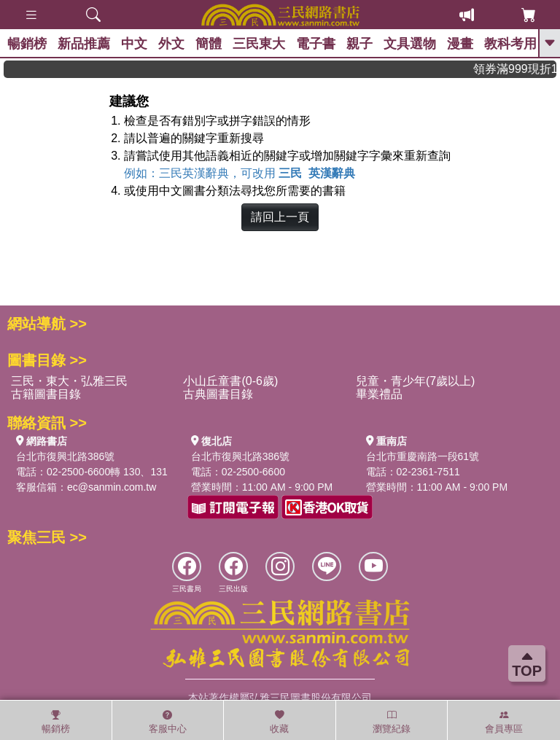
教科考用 (510, 44)
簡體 (209, 44)
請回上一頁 (280, 217)
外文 (171, 44)
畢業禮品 (379, 394)
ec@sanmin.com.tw (112, 487)
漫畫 (460, 44)
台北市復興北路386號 (65, 456)
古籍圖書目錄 (46, 394)
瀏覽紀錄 (392, 722)
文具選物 (410, 44)
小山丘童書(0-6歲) (230, 381)
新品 (84, 44)
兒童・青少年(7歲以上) (416, 381)
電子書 (316, 44)
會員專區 (504, 722)
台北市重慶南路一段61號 (423, 456)
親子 (359, 44)
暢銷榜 (27, 44)
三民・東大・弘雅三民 (69, 381)
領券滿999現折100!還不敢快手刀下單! (519, 69)
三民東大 (259, 44)
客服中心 (168, 722)
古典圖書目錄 (218, 394)
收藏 (279, 722)
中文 (134, 44)
